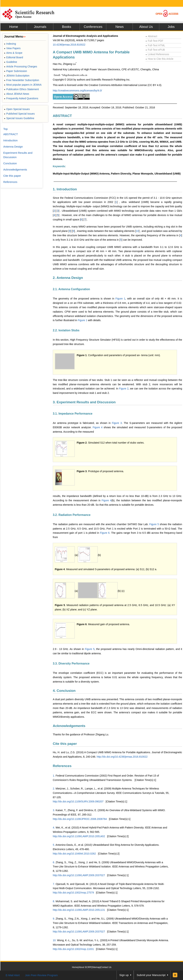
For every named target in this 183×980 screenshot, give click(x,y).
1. (54, 776)
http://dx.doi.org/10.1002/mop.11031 (73, 949)
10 (137, 231)
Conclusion (10, 163)
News (120, 27)
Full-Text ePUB (155, 50)
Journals (40, 27)
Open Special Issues (17, 109)
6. (54, 862)
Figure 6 (105, 533)
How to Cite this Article (159, 59)
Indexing (10, 44)
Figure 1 (120, 299)
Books (66, 27)
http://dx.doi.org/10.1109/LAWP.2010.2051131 (79, 910)
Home (14, 27)
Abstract (151, 36)
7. (54, 884)
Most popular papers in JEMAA (23, 85)
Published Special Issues (19, 114)
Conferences (93, 27)
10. (55, 940)
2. (54, 789)
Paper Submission (16, 71)
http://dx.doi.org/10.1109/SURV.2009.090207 (78, 801)
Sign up (124, 975)
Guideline (11, 62)
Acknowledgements (69, 726)
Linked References (157, 54)
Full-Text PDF (154, 41)
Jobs (171, 27)
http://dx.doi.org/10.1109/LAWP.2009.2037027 (79, 875)
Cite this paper (65, 744)
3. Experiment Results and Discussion (84, 402)
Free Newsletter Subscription (22, 80)
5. (54, 845)
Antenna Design (13, 147)
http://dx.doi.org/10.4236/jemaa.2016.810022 (122, 757)
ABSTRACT (62, 116)
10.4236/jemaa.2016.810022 (69, 45)
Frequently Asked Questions (21, 98)
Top (5, 129)
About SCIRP (85, 967)
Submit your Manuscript (151, 975)
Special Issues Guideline (19, 118)
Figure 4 (98, 427)
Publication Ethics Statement (21, 89)
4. (54, 828)
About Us (146, 27)
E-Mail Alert (13, 975)
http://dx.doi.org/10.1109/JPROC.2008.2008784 (80, 819)
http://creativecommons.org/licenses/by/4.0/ (77, 91)
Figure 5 (154, 524)
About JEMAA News (17, 94)
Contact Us (106, 967)
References (62, 766)
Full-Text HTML (155, 45)
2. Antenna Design (68, 278)
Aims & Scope (13, 53)
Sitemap (96, 967)
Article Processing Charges (21, 66)
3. (54, 810)
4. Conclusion (64, 691)
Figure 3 (117, 423)
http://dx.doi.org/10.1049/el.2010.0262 (74, 854)
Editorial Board (14, 57)
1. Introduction (65, 189)
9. (54, 919)
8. (54, 901)
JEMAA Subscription (17, 76)
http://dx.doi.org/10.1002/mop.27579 (73, 893)
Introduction (10, 140)
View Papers (12, 48)
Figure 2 (124, 389)
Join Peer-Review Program (41, 975)
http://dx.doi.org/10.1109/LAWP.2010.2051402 (79, 836)
